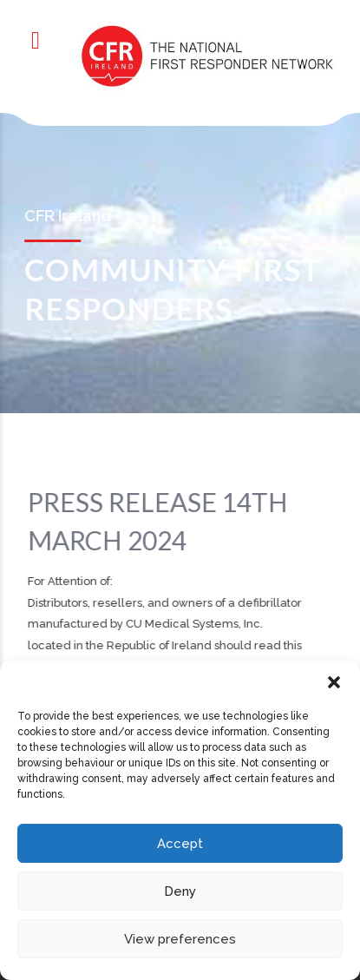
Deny (180, 891)
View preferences (180, 939)
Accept (180, 844)
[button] (334, 682)
